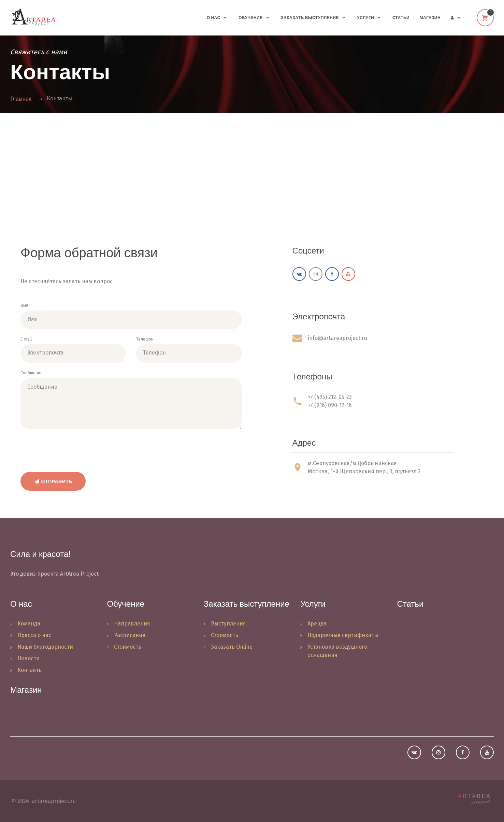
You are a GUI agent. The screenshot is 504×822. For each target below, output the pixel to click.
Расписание (130, 635)
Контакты (30, 670)
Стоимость (128, 647)
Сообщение (32, 373)
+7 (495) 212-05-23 (330, 397)
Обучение (251, 18)
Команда (29, 624)
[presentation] (72, 448)
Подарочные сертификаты (343, 635)
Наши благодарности (45, 647)
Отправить (53, 481)
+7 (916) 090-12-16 (330, 405)
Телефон (145, 339)
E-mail (26, 339)
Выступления (228, 624)
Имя (24, 305)
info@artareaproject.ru (337, 338)
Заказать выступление (310, 18)
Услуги (365, 18)
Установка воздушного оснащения (337, 651)
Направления (132, 624)
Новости (28, 658)
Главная (21, 99)
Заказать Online (232, 647)
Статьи (401, 18)
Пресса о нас (34, 635)
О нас (214, 18)
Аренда (317, 624)
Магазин (430, 18)
